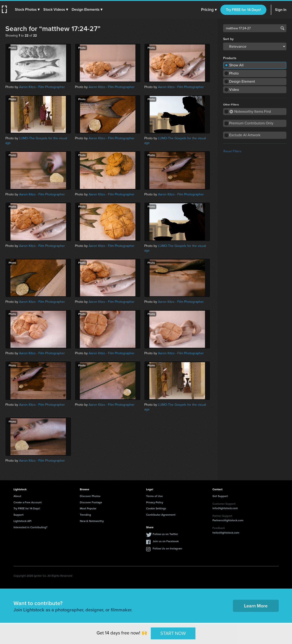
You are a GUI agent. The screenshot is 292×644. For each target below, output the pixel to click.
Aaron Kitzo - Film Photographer (42, 87)
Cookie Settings (156, 508)
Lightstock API (22, 521)
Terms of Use (154, 496)
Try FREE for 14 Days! (243, 10)
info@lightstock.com (225, 508)
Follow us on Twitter (165, 534)
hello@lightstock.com (226, 533)
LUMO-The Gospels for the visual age (36, 141)
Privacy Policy (155, 502)
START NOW (173, 633)
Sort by (228, 39)
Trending (85, 515)
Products (230, 58)
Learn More (256, 606)
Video (234, 90)
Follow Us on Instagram (167, 549)
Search (282, 28)
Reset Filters (232, 151)
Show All (236, 65)
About (17, 496)
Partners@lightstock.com (228, 520)
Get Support (220, 496)
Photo (234, 73)
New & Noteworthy (92, 521)
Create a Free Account (28, 502)
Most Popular (88, 508)
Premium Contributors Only (251, 123)
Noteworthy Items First (250, 111)
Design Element (242, 81)
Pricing (209, 10)
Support (18, 515)
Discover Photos (90, 496)
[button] (27, 10)
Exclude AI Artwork (245, 135)
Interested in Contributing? (30, 527)
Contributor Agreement (161, 515)
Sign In (281, 10)
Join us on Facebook (166, 541)
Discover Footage (91, 502)
